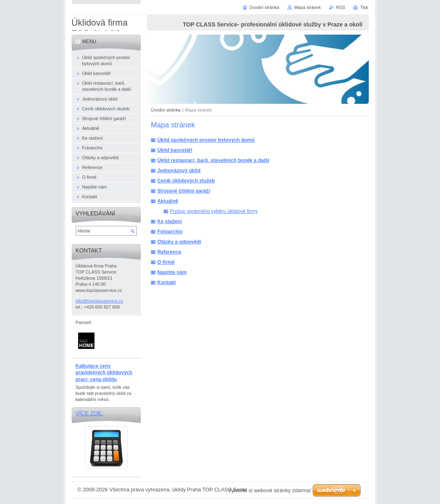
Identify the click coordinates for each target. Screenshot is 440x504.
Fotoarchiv (170, 232)
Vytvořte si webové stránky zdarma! (270, 490)
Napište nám (172, 272)
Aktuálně (168, 201)
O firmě (166, 262)
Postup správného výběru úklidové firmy (214, 211)
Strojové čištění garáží (184, 191)
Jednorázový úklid (179, 171)
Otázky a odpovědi (179, 242)
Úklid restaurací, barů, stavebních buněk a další (213, 160)
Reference (170, 252)
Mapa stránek (308, 7)
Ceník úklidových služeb (186, 181)
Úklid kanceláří (175, 150)
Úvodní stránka (166, 110)
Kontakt (167, 283)
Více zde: (90, 413)
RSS (341, 7)
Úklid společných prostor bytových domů (206, 140)
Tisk (364, 7)
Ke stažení (170, 221)
